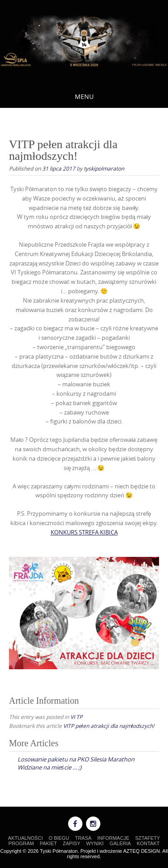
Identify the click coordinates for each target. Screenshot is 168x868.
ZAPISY (71, 843)
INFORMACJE (113, 838)
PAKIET (48, 843)
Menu (84, 96)
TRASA (83, 838)
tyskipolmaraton (104, 168)
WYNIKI (95, 843)
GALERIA (120, 843)
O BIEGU (59, 838)
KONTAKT (148, 843)
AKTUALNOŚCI (26, 838)
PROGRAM (21, 843)
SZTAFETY (148, 838)
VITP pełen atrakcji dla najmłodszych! (109, 726)
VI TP (76, 717)
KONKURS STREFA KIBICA (84, 532)
